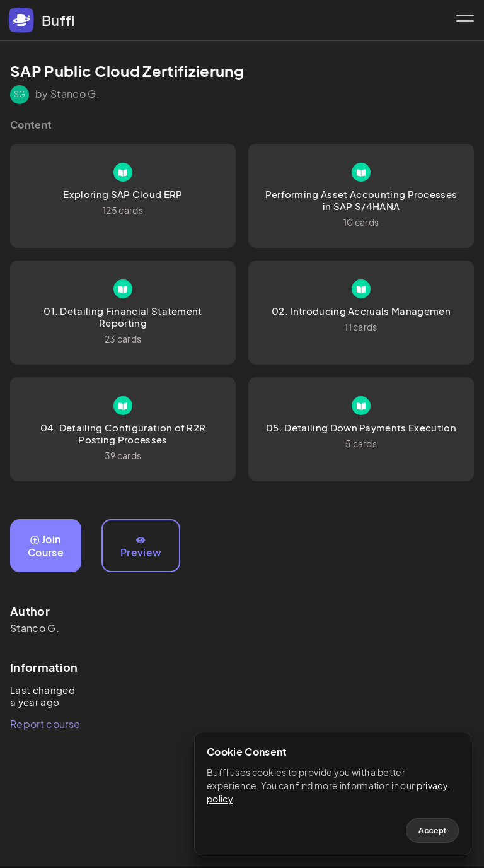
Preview (141, 548)
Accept (432, 830)
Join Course (46, 546)
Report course (45, 724)
